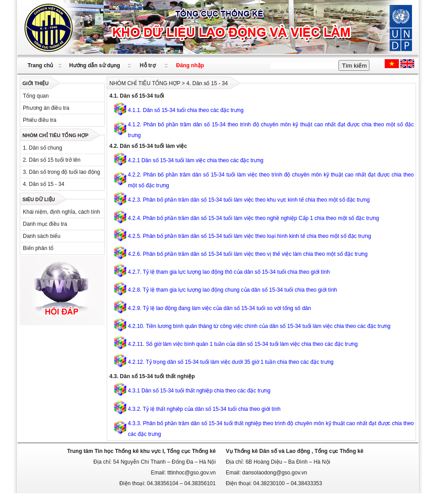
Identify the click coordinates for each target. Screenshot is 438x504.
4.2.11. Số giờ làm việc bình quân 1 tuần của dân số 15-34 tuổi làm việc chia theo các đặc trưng (243, 344)
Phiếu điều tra (40, 120)
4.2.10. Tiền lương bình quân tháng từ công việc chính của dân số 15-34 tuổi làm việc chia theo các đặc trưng (259, 326)
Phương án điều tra (46, 108)
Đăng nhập (190, 65)
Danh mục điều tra (45, 224)
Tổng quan (36, 96)
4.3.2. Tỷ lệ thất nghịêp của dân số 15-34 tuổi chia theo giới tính (204, 409)
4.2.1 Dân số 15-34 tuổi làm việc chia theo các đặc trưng (195, 160)
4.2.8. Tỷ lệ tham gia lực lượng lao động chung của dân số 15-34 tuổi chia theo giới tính (232, 290)
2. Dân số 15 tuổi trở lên (52, 160)
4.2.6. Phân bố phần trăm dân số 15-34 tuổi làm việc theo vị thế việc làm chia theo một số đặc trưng (248, 254)
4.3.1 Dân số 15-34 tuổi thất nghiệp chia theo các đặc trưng (199, 391)
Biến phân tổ (38, 248)
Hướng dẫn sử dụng (95, 65)
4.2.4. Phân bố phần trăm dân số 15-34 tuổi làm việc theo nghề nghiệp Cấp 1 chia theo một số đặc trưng (253, 218)
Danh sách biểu (42, 236)
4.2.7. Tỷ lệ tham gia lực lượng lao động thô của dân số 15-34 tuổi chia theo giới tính (229, 272)
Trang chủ (40, 65)
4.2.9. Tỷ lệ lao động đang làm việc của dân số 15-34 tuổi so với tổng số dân (219, 308)
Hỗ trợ (148, 65)
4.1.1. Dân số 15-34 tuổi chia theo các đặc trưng (186, 110)
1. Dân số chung (43, 148)
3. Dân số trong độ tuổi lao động (61, 172)
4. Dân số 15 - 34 (43, 184)
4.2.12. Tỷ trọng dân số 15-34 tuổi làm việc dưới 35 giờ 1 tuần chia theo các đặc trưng (231, 362)
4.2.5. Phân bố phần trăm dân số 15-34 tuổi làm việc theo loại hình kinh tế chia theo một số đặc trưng (249, 236)
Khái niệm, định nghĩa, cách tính (61, 212)
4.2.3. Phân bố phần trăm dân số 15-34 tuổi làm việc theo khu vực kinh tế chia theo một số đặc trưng (249, 200)
